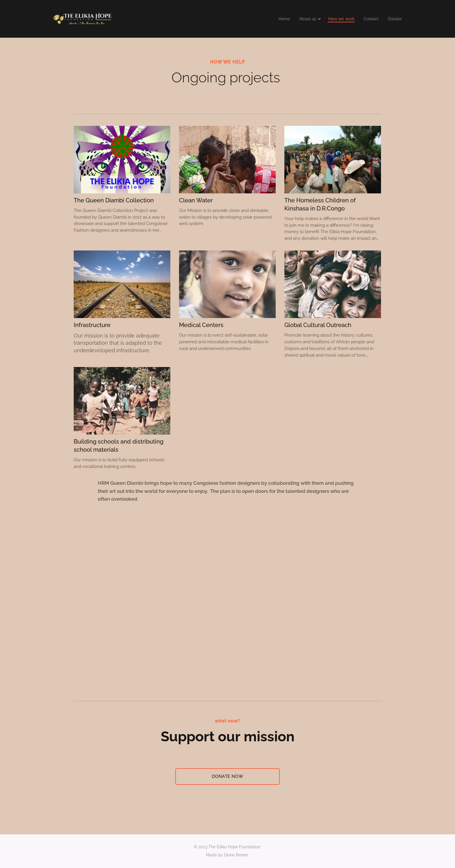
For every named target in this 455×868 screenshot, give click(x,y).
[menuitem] (279, 19)
